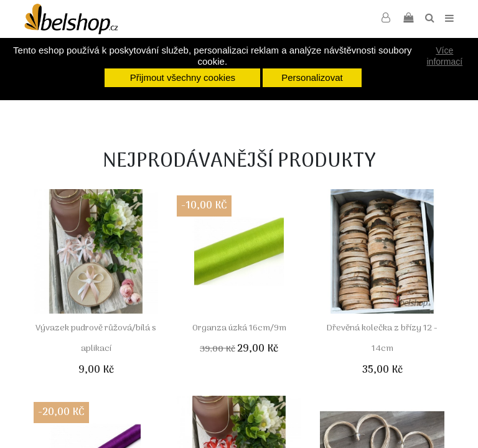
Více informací (445, 56)
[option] (183, 108)
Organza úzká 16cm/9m (239, 328)
